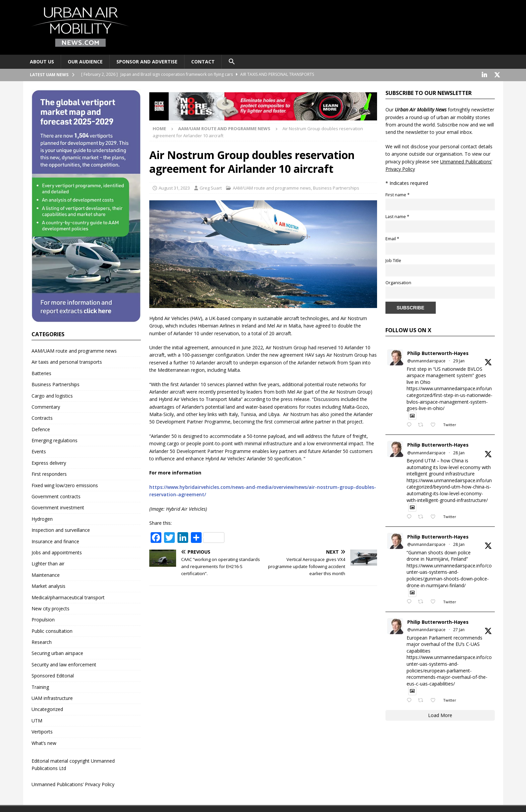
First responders (49, 473)
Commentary (46, 406)
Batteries (41, 373)
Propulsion (43, 619)
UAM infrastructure (52, 697)
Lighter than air (48, 563)
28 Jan (459, 452)
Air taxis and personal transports (67, 361)
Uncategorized (47, 708)
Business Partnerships (336, 187)
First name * (398, 194)
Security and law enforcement (64, 664)
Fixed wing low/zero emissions (65, 485)
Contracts (42, 417)
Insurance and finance (55, 541)
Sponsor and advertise (147, 62)
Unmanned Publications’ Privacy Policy (73, 784)
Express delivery (49, 462)
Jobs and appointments (57, 552)
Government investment (58, 507)
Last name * (397, 216)
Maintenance (46, 574)
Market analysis (48, 585)
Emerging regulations (55, 440)
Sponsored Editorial (53, 675)
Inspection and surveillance (61, 529)
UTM (37, 720)
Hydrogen (42, 518)
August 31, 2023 (174, 187)
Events (39, 451)
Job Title (393, 260)
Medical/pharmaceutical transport (68, 597)
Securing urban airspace (57, 652)
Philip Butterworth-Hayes (438, 352)
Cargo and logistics (52, 395)
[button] (232, 62)
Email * (392, 238)
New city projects (50, 608)
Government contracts (56, 496)
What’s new (44, 742)
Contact (203, 62)
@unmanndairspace (426, 360)
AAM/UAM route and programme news (272, 187)
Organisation (398, 282)
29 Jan (459, 360)
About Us (42, 62)
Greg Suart (211, 187)
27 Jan (459, 629)
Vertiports (42, 731)
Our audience (85, 62)
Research (42, 641)
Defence (41, 429)
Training (40, 686)
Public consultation (52, 630)
